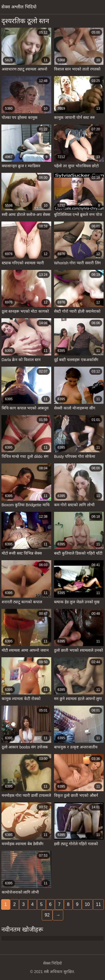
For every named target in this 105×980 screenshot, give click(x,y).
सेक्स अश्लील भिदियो (19, 7)
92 (47, 915)
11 (99, 904)
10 (87, 904)
